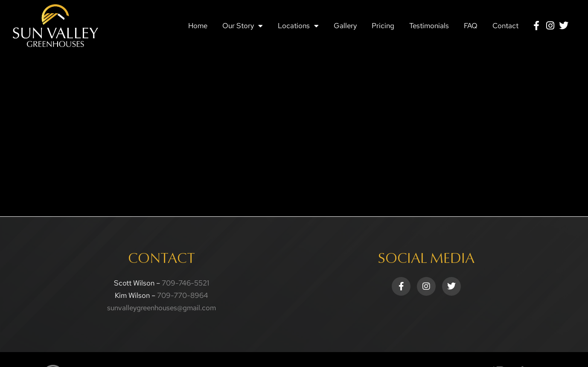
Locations (298, 26)
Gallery (345, 26)
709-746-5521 (185, 283)
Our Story (243, 26)
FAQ (471, 26)
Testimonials (429, 26)
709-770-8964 (183, 295)
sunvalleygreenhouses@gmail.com (162, 308)
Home (198, 26)
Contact (505, 26)
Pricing (383, 26)
